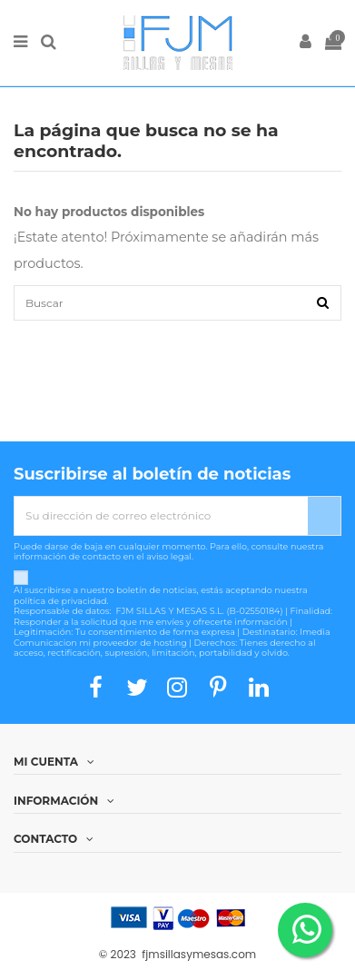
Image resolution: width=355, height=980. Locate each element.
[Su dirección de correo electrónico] (161, 516)
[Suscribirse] (324, 516)
